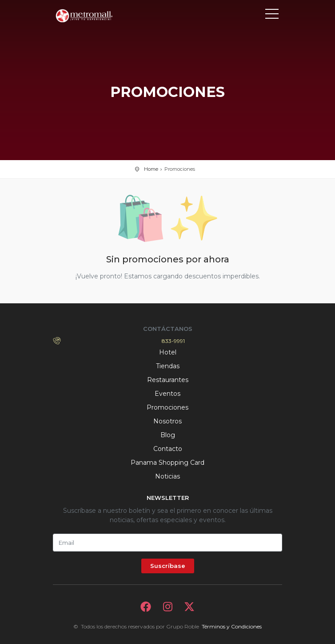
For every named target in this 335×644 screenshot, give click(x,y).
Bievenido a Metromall (93, 16)
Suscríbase (168, 566)
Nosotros (167, 421)
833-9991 (173, 341)
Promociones (167, 407)
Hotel (168, 352)
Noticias (167, 476)
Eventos (167, 394)
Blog (168, 435)
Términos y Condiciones (232, 626)
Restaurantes (168, 380)
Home (151, 169)
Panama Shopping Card (167, 463)
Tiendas (168, 366)
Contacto (168, 449)
